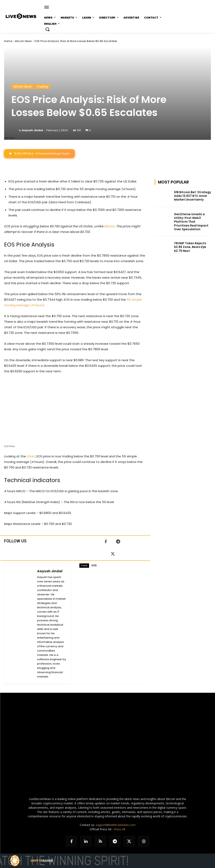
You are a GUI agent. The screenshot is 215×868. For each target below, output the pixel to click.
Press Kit (120, 829)
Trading (42, 86)
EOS (94, 565)
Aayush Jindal (32, 130)
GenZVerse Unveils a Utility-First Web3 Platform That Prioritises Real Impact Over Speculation (191, 222)
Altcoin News (23, 41)
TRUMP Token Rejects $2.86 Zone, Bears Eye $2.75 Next (190, 247)
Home (8, 41)
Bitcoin (109, 226)
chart (31, 456)
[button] (47, 29)
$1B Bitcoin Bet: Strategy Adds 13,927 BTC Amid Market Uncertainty (192, 196)
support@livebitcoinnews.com (116, 825)
